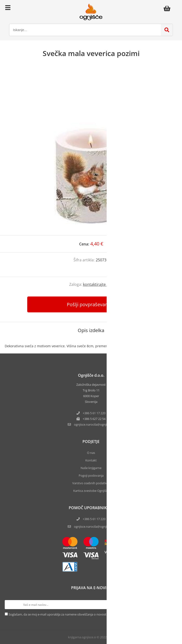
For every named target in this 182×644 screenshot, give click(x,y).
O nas (91, 453)
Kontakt (91, 460)
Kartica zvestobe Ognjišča (91, 491)
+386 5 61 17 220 (94, 413)
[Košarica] (168, 8)
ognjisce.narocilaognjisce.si (94, 424)
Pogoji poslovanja (91, 475)
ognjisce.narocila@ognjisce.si (94, 526)
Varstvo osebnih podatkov (91, 483)
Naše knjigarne (91, 468)
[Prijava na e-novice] (173, 605)
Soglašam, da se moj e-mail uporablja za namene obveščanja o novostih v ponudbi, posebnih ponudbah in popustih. (90, 614)
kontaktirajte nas (98, 284)
